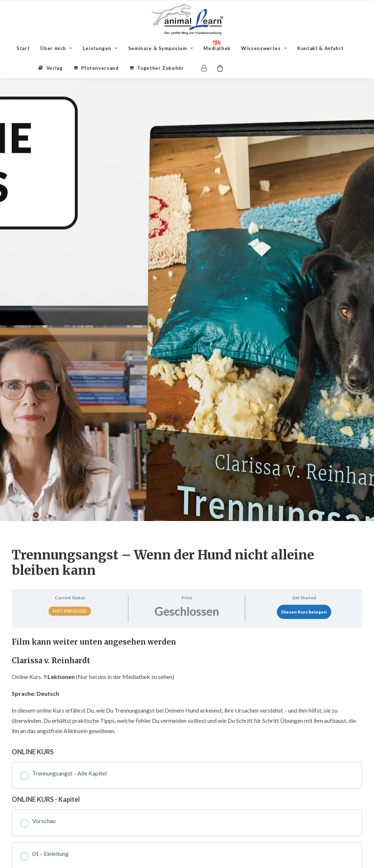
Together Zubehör (160, 68)
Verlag (55, 68)
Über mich (56, 48)
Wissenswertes (264, 48)
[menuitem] (23, 48)
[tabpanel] (187, 543)
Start (23, 48)
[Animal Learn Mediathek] (187, 19)
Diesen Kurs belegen (304, 468)
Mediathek (217, 48)
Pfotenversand (100, 68)
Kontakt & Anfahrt (320, 48)
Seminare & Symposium (161, 48)
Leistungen (100, 48)
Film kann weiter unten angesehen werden (94, 498)
